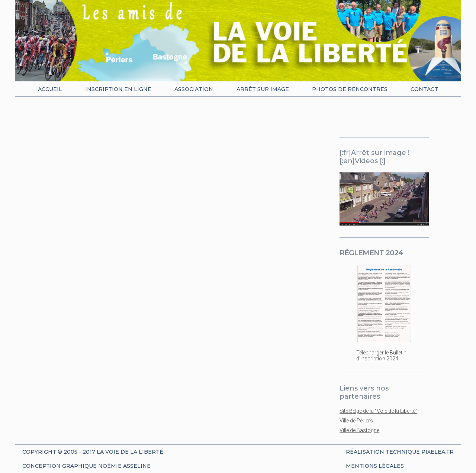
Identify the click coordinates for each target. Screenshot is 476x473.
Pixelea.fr (438, 452)
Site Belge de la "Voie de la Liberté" (378, 411)
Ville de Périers (356, 421)
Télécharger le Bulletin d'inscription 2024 (381, 356)
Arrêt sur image (263, 89)
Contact (424, 89)
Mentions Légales (375, 466)
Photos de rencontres (350, 89)
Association (194, 89)
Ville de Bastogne (359, 430)
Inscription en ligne (118, 89)
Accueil (50, 89)
